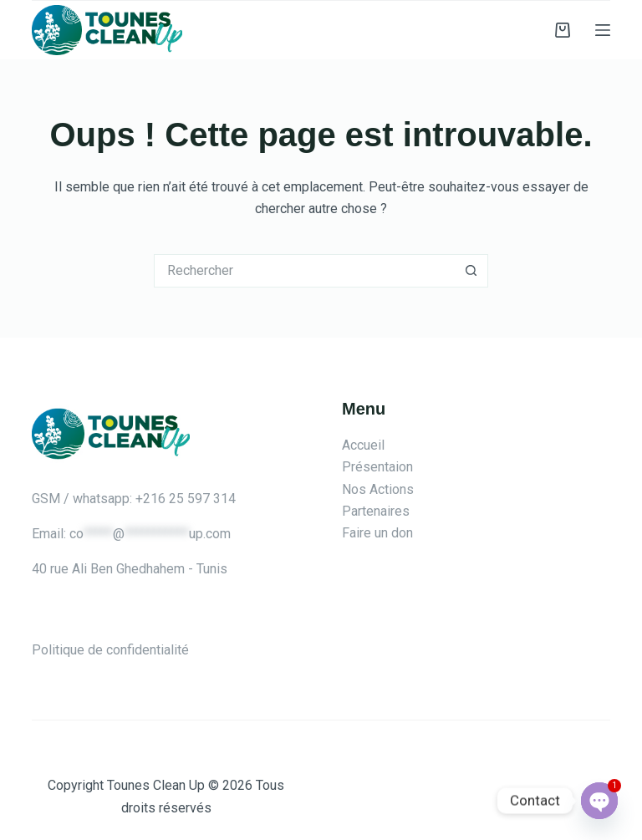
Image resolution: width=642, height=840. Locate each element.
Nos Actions (378, 489)
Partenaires (376, 511)
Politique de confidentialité (110, 650)
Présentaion (377, 467)
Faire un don (377, 533)
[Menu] (603, 30)
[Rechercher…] (304, 271)
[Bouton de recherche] (471, 271)
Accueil (363, 445)
